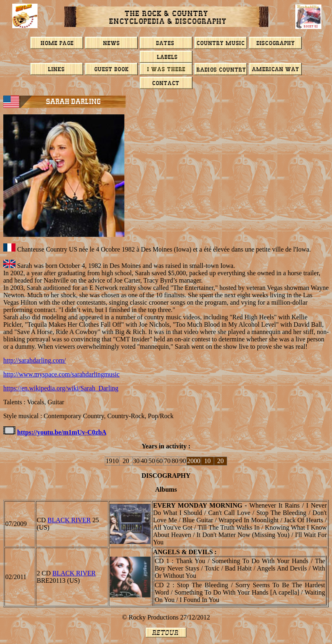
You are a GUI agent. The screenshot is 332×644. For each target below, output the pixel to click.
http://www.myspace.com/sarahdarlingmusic (61, 374)
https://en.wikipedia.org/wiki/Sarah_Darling (61, 388)
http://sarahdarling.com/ (34, 360)
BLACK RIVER (69, 520)
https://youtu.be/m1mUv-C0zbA (62, 432)
